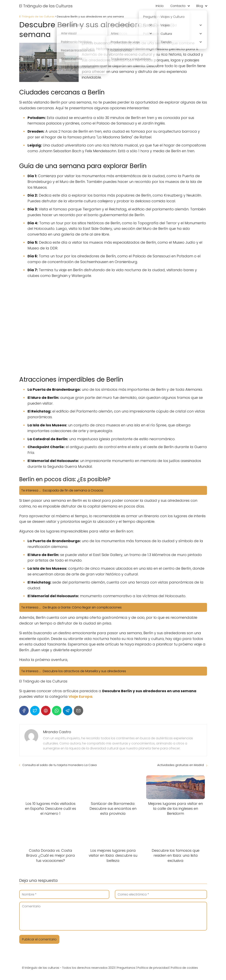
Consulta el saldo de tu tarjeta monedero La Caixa (60, 765)
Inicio (160, 6)
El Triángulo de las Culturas (46, 6)
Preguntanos (126, 968)
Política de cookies (184, 968)
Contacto (178, 6)
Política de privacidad (153, 968)
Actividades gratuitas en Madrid (181, 765)
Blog (200, 6)
